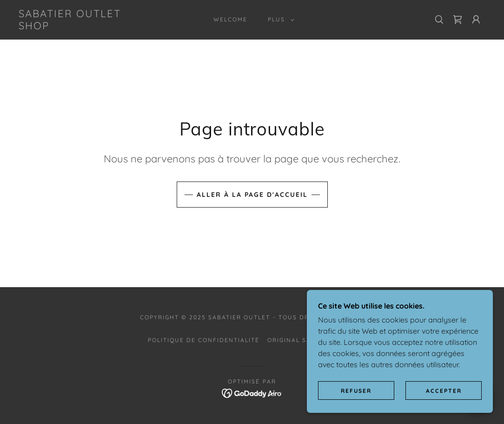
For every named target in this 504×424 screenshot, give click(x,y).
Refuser (356, 391)
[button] (279, 20)
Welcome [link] (230, 19)
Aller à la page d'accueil (252, 195)
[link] (81, 27)
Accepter (444, 391)
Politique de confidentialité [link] (204, 340)
